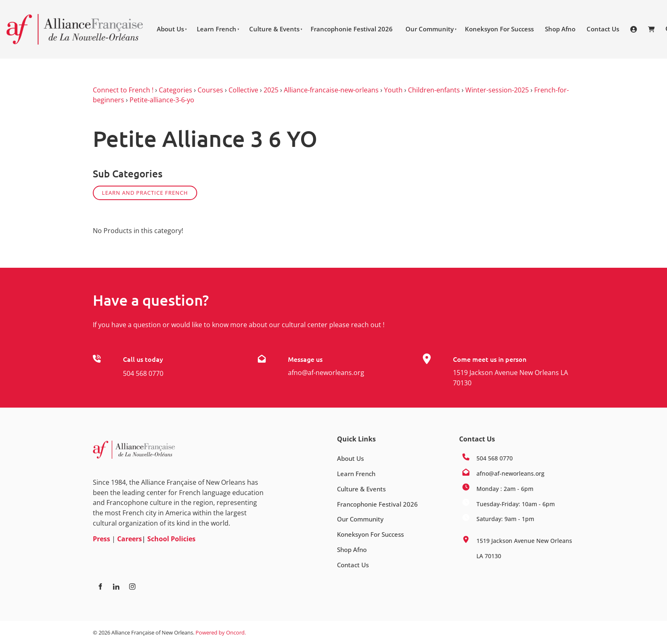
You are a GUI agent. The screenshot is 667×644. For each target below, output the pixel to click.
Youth (393, 90)
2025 (271, 90)
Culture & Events (274, 29)
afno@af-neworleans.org (326, 373)
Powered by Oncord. (221, 632)
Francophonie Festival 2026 (352, 29)
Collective (243, 90)
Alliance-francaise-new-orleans (331, 90)
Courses (210, 90)
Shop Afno (560, 29)
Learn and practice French (145, 193)
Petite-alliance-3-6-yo (162, 100)
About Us (170, 29)
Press (101, 539)
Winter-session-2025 (497, 90)
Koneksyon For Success (499, 29)
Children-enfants (434, 90)
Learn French (217, 29)
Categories (176, 90)
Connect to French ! (123, 90)
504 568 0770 (143, 373)
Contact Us (603, 29)
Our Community (430, 29)
